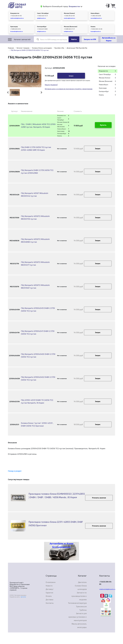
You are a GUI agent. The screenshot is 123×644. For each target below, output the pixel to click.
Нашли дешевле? (51, 85)
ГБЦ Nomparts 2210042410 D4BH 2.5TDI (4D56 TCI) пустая (38, 309)
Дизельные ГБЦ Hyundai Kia (77, 48)
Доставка (49, 600)
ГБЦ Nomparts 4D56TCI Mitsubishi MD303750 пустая (35, 217)
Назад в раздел (15, 471)
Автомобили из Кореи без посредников (61, 545)
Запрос (71, 76)
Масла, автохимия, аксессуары (79, 626)
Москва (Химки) (69, 13)
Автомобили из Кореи (109, 39)
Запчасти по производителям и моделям (79, 596)
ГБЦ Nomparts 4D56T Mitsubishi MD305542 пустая (35, 194)
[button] (8, 92)
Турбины (83, 610)
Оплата (49, 596)
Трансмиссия (81, 606)
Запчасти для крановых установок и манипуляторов (78, 617)
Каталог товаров (23, 48)
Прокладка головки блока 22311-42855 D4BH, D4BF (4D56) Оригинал (56, 524)
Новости (49, 586)
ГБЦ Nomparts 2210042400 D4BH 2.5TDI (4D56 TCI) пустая (38, 355)
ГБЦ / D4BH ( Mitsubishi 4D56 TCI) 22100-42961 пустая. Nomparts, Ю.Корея (39, 126)
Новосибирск (95, 13)
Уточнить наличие (99, 498)
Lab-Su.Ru (23, 597)
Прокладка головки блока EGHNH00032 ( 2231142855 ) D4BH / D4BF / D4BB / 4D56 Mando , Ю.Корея (57, 495)
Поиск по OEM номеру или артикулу (52, 39)
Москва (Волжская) (71, 26)
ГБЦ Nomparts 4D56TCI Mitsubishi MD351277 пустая (35, 263)
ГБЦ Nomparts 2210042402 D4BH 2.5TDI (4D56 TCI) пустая (38, 378)
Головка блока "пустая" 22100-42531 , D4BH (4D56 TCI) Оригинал (37, 424)
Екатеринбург (42, 26)
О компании (51, 582)
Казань (93, 26)
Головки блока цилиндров (42, 48)
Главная (11, 48)
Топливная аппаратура (77, 603)
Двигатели (82, 582)
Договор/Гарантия (50, 591)
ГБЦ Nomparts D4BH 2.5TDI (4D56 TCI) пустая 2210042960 (37, 171)
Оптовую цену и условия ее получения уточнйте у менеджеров (69, 89)
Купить (103, 125)
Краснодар (14, 26)
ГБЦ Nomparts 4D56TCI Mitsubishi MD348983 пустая (35, 240)
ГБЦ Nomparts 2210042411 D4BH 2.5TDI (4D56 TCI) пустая (38, 332)
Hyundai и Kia (59, 48)
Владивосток (15, 13)
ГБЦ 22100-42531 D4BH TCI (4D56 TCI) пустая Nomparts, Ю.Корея (37, 401)
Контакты (50, 603)
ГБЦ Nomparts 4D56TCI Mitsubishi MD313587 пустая (35, 286)
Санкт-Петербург (43, 13)
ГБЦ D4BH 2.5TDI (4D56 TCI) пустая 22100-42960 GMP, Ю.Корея (36, 148)
